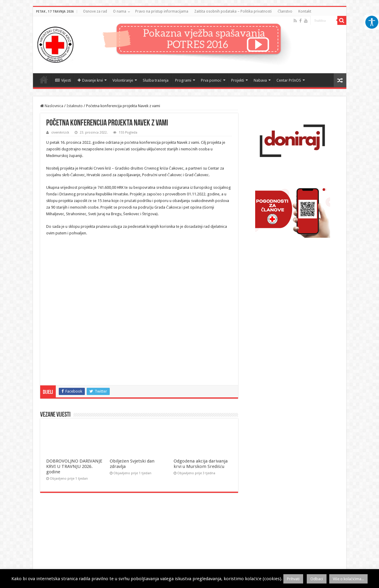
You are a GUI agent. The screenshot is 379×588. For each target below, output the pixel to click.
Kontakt (305, 11)
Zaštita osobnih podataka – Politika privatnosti (233, 11)
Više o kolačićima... (349, 579)
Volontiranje (123, 80)
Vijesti (63, 80)
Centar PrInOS (289, 80)
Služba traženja (156, 80)
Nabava (260, 80)
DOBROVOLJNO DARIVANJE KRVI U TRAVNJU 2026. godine (74, 466)
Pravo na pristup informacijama (162, 11)
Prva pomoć (211, 80)
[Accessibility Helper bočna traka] (372, 22)
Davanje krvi (90, 80)
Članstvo (285, 11)
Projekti (238, 80)
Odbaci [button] (317, 579)
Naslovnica (44, 80)
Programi (183, 80)
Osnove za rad (95, 11)
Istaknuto (75, 106)
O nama (120, 11)
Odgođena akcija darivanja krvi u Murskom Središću (201, 464)
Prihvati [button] (293, 579)
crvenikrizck (60, 133)
